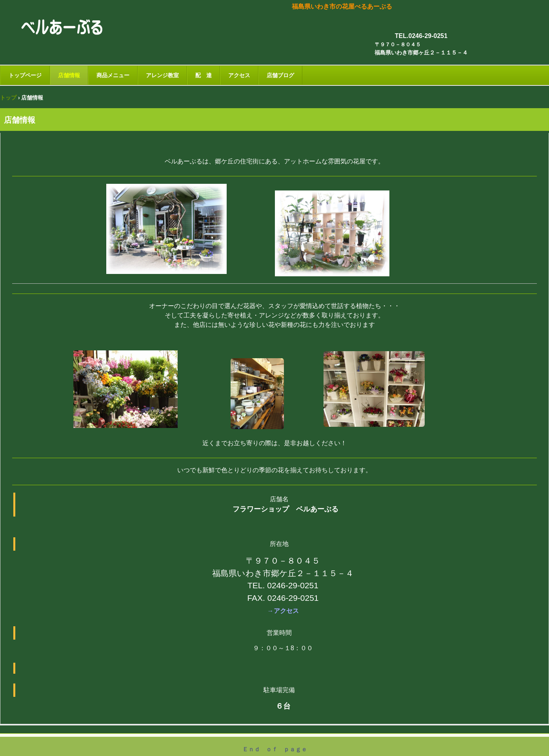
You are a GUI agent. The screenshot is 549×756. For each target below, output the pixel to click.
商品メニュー (113, 75)
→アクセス (283, 611)
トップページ (25, 75)
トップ (8, 98)
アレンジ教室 (162, 75)
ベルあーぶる (66, 29)
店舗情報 (69, 75)
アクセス (239, 75)
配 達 (204, 75)
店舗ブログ (280, 75)
